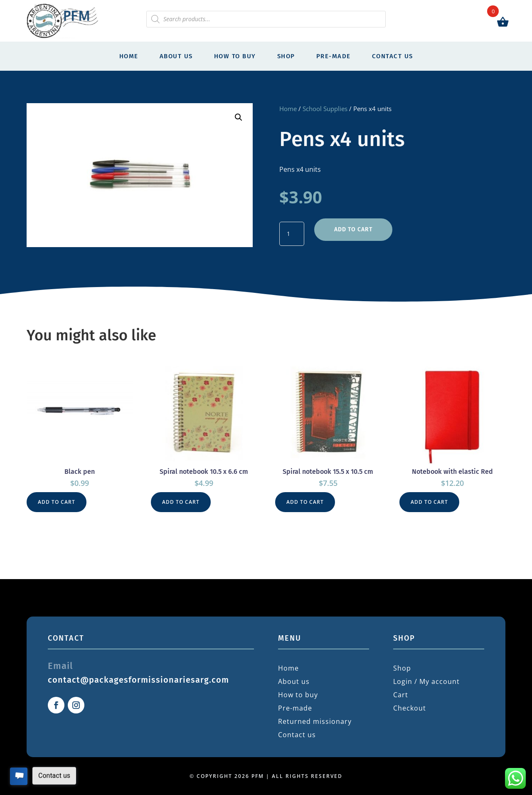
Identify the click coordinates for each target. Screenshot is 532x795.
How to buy (235, 56)
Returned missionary (315, 721)
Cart (401, 695)
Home (129, 56)
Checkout (410, 708)
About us (176, 56)
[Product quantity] (292, 234)
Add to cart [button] (57, 502)
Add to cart (353, 229)
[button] (239, 117)
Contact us (393, 56)
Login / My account (426, 681)
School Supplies (325, 109)
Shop (286, 56)
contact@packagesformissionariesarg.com (138, 680)
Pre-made (334, 56)
